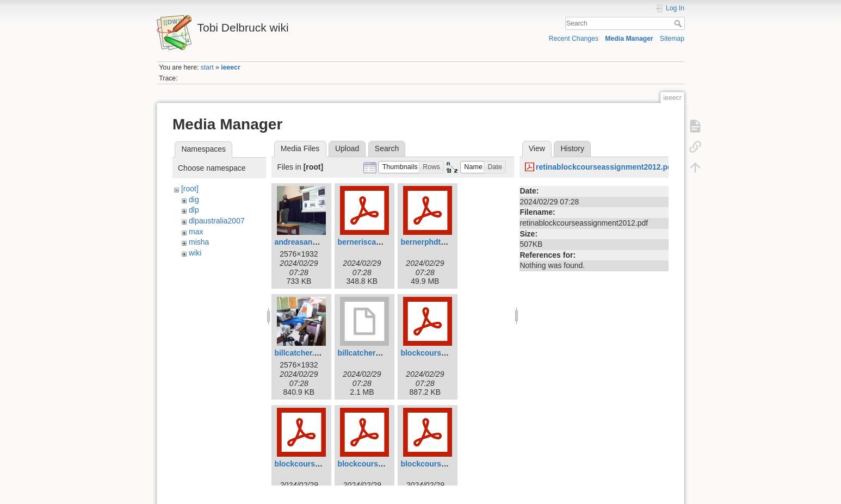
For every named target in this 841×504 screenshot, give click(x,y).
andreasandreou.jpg (311, 242)
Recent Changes (574, 39)
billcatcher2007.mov (374, 353)
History (572, 148)
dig (194, 200)
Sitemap (672, 39)
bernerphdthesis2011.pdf (446, 242)
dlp (194, 210)
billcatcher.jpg (300, 353)
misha (199, 242)
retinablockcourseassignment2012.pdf (605, 167)
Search (679, 23)
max (196, 232)
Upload (347, 148)
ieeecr (230, 67)
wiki (195, 253)
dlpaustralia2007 (217, 221)
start (207, 67)
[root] (190, 189)
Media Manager (629, 39)
